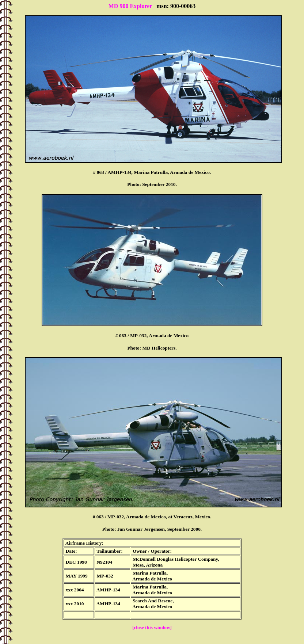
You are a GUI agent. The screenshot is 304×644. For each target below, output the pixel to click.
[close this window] (152, 627)
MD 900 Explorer (130, 6)
